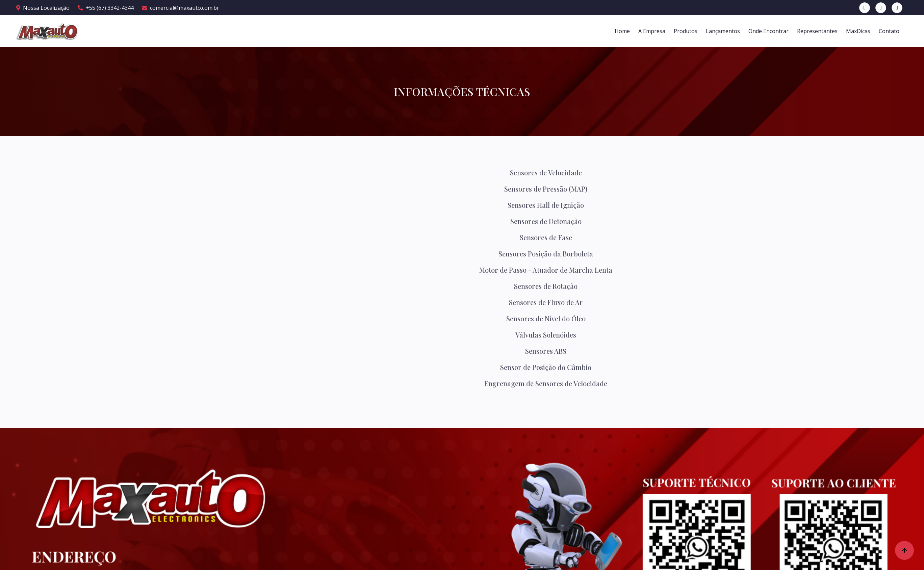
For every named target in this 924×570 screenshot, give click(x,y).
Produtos (686, 31)
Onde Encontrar (768, 31)
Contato (889, 31)
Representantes (817, 31)
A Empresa (652, 31)
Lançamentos (723, 31)
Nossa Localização (43, 8)
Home (622, 31)
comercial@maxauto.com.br (181, 8)
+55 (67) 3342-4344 (106, 8)
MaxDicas (858, 31)
